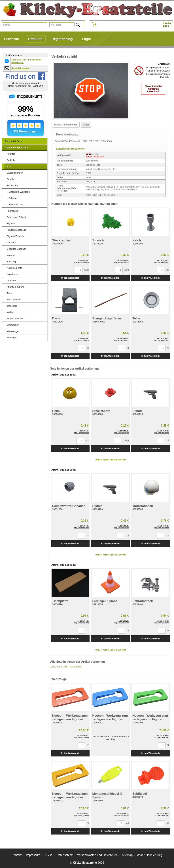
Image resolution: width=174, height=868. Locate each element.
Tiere (9, 293)
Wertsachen (13, 325)
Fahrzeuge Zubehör (17, 217)
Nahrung (11, 262)
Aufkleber (12, 160)
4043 (106, 195)
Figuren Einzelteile (16, 230)
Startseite (12, 39)
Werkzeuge (13, 331)
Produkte (35, 39)
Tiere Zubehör (14, 300)
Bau (9, 166)
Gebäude (12, 243)
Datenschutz (65, 855)
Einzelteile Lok (16, 205)
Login (86, 39)
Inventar (11, 255)
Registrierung (62, 39)
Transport (12, 306)
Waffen (10, 312)
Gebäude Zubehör (16, 249)
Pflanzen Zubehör (16, 287)
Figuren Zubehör (15, 236)
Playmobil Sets (13, 141)
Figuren (11, 224)
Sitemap (127, 855)
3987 (100, 195)
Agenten (11, 154)
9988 (112, 195)
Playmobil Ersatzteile (17, 147)
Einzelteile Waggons (19, 192)
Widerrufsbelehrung (150, 855)
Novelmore (12, 274)
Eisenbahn (12, 185)
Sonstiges (12, 338)
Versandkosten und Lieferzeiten (97, 855)
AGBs (48, 855)
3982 (94, 195)
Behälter (11, 179)
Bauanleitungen (15, 173)
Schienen (13, 198)
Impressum (33, 855)
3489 (88, 195)
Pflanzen (11, 281)
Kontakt (17, 855)
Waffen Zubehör (15, 319)
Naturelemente (14, 268)
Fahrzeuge (12, 211)
